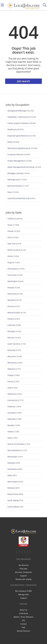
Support (24, 576)
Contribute (24, 613)
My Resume (24, 565)
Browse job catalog (24, 579)
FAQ (23, 627)
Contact (23, 624)
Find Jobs (23, 569)
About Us (23, 610)
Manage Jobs (24, 594)
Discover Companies (24, 572)
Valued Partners (23, 631)
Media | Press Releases (23, 617)
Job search (23, 81)
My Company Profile (23, 591)
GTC (23, 620)
